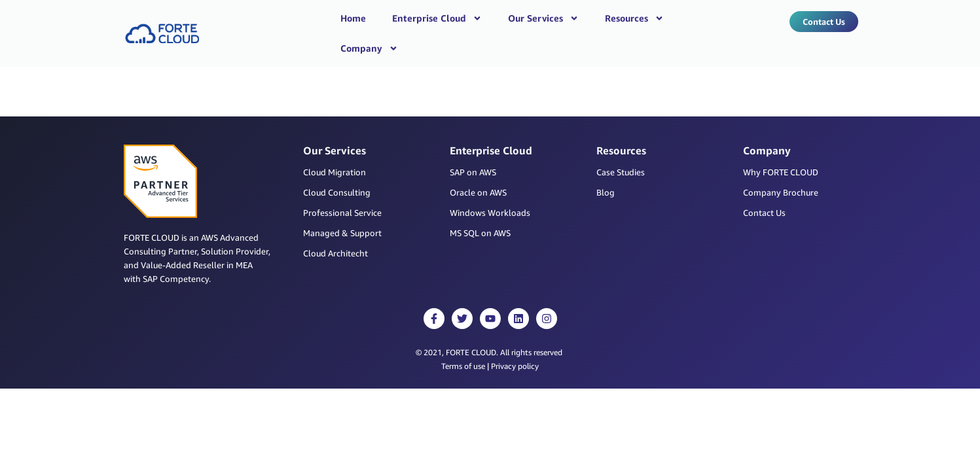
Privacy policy (515, 342)
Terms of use (463, 342)
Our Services (543, 18)
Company (369, 48)
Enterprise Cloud (437, 18)
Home (353, 18)
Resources (634, 18)
